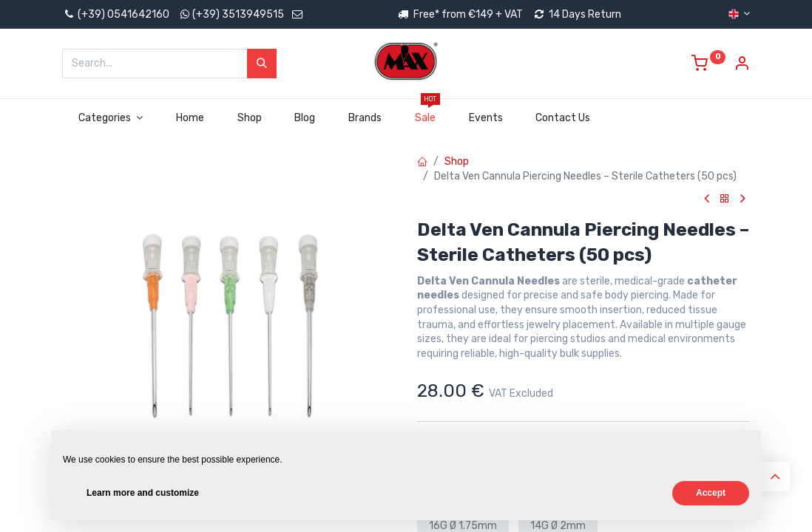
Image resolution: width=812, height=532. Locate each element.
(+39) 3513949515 (238, 14)
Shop (457, 161)
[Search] (262, 64)
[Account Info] (742, 65)
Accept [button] (711, 493)
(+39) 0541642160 (116, 14)
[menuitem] (190, 118)
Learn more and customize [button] (143, 493)
